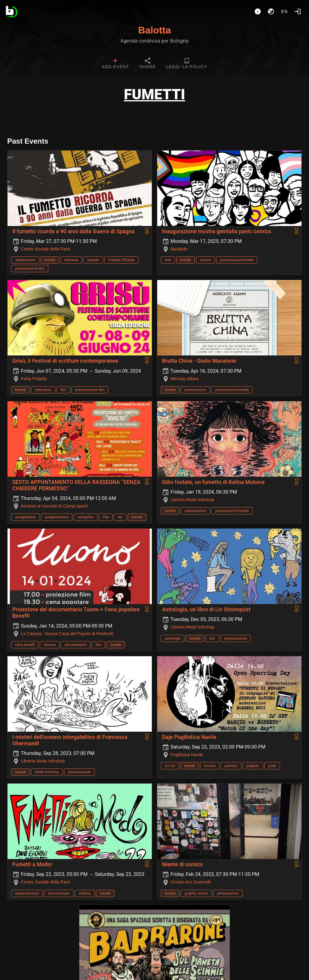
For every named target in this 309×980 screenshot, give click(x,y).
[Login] (298, 11)
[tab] (115, 64)
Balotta (154, 30)
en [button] (285, 11)
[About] (258, 11)
